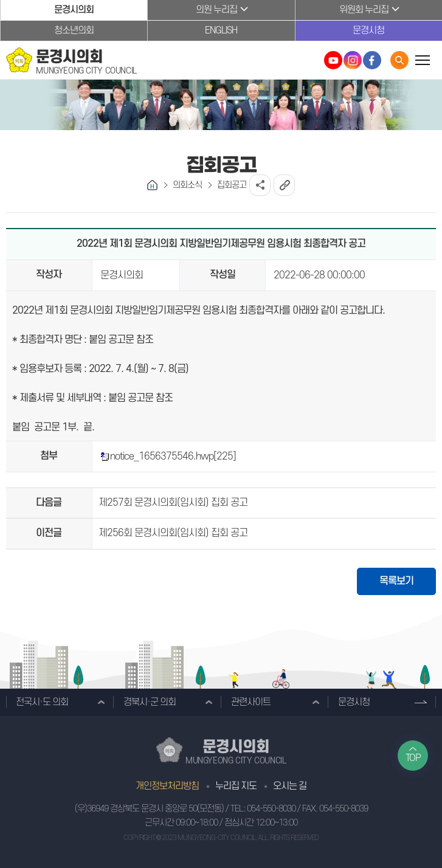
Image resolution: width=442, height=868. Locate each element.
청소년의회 (74, 30)
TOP (413, 758)
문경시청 (368, 30)
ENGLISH (221, 30)
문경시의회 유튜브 (333, 60)
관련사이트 (251, 702)
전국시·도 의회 (42, 702)
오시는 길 (290, 786)
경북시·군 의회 (150, 702)
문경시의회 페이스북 (372, 60)
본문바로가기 (0, 0)
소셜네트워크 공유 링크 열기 (260, 185)
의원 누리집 (216, 10)
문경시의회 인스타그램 (353, 60)
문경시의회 (74, 10)
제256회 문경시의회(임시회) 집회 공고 (173, 533)
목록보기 (396, 581)
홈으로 (152, 185)
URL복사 (284, 185)
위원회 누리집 (364, 10)
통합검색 (399, 60)
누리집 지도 (236, 786)
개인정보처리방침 (167, 786)
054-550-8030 (271, 809)
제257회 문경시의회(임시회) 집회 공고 (173, 503)
